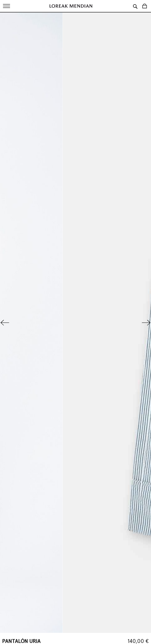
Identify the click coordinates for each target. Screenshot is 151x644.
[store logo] (71, 6)
